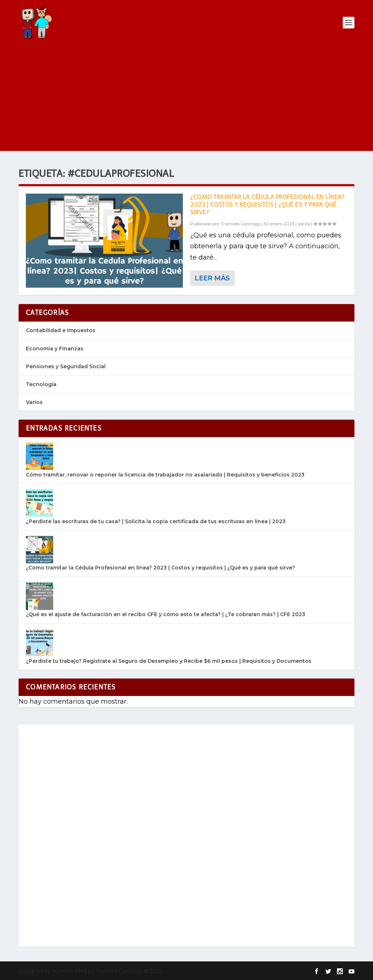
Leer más (212, 278)
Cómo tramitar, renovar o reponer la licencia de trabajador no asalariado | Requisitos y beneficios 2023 (165, 475)
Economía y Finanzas (55, 349)
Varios (304, 224)
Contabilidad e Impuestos (61, 330)
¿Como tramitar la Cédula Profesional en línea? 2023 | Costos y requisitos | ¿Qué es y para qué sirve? (267, 205)
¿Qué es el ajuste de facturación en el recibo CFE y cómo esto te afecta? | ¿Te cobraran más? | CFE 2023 (166, 614)
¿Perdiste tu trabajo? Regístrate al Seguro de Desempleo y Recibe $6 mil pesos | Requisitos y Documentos (169, 661)
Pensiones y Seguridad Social (66, 366)
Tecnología (41, 384)
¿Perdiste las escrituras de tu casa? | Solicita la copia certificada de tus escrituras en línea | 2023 (156, 521)
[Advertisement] (186, 100)
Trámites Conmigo (241, 224)
